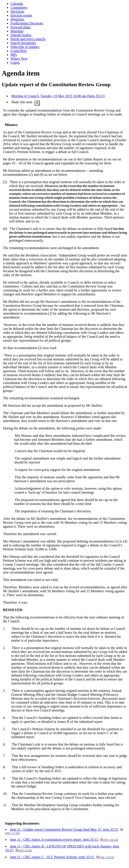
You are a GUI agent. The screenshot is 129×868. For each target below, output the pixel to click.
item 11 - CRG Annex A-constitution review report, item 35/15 (64, 840)
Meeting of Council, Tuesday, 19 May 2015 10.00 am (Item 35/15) (58, 96)
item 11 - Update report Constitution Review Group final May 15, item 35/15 (64, 831)
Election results (21, 15)
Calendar (17, 4)
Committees (19, 8)
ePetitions (17, 19)
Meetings (17, 31)
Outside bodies (21, 35)
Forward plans (21, 27)
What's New (19, 59)
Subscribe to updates (25, 47)
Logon (15, 63)
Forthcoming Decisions (27, 23)
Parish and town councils (28, 39)
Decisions (17, 11)
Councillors (19, 51)
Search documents (23, 43)
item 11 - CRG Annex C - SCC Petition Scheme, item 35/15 (62, 857)
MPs (14, 55)
